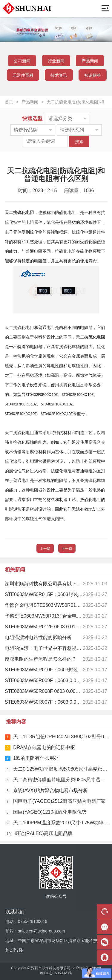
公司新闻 (22, 61)
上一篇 (45, 549)
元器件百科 (23, 75)
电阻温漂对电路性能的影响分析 (38, 637)
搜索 (79, 142)
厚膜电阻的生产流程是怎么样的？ (41, 659)
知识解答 (93, 75)
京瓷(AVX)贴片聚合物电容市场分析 (46, 791)
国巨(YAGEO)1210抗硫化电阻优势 (46, 812)
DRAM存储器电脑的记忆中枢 (40, 748)
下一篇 (67, 549)
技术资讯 (59, 75)
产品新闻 (90, 61)
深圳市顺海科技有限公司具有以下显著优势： (53, 584)
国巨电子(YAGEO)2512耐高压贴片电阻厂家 (55, 801)
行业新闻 (56, 61)
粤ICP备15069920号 (56, 973)
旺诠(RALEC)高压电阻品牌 (39, 834)
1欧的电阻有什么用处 (32, 758)
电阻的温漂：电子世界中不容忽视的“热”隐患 (52, 648)
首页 (9, 102)
